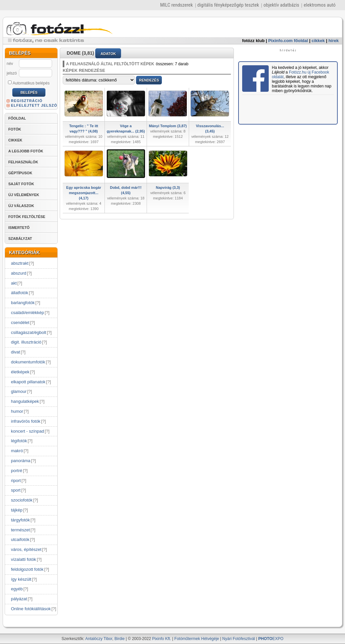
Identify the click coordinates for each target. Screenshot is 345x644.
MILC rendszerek (176, 5)
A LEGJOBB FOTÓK (26, 151)
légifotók (19, 441)
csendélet (20, 322)
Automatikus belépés (29, 83)
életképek (20, 372)
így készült (21, 579)
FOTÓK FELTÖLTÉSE (27, 217)
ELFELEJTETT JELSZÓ (34, 105)
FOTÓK (15, 129)
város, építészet (26, 549)
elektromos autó (319, 5)
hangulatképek (25, 401)
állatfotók (20, 293)
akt (14, 283)
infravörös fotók (26, 421)
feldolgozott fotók (27, 569)
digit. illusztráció (26, 342)
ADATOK (108, 54)
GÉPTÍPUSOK (20, 173)
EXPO (271, 639)
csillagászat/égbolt (29, 332)
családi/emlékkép (28, 313)
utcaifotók (20, 539)
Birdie (120, 639)
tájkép (17, 510)
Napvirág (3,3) (168, 188)
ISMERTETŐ (19, 228)
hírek (334, 41)
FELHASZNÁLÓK (23, 162)
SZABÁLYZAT (20, 239)
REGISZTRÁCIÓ (27, 101)
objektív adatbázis (281, 5)
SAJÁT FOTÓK (21, 184)
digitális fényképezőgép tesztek (228, 5)
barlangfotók (23, 303)
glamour (19, 391)
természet (20, 530)
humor (17, 411)
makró (17, 451)
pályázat (19, 599)
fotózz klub (253, 41)
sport (16, 490)
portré (17, 471)
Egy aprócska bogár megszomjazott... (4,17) (84, 193)
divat (15, 352)
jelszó (12, 73)
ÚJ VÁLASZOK (21, 206)
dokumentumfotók (28, 362)
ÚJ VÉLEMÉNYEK (24, 195)
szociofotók (22, 500)
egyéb (17, 589)
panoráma (21, 461)
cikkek (318, 41)
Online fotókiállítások (31, 609)
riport (16, 481)
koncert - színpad (28, 431)
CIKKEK (15, 140)
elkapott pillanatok (28, 382)
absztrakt (20, 263)
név (10, 64)
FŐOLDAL (17, 118)
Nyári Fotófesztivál (239, 639)
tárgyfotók (20, 520)
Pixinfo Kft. (161, 639)
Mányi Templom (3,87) (168, 126)
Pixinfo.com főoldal (288, 41)
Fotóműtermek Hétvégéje (197, 639)
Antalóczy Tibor (99, 639)
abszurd (19, 273)
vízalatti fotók (24, 559)
